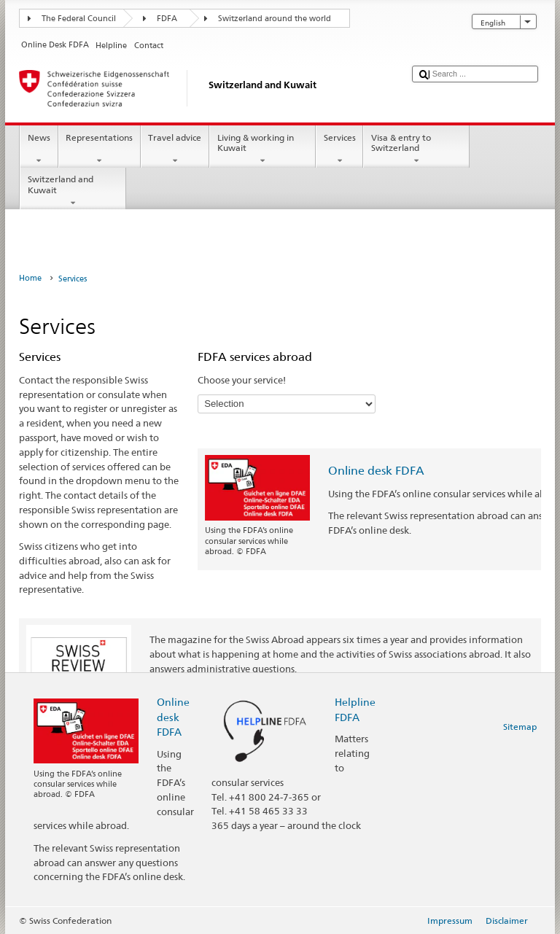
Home (30, 278)
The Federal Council (79, 19)
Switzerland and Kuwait (73, 191)
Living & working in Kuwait (262, 149)
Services (339, 149)
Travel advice (175, 149)
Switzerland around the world (275, 19)
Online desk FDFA (376, 471)
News (39, 149)
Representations (100, 149)
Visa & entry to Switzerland (416, 149)
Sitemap (520, 727)
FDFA (167, 19)
